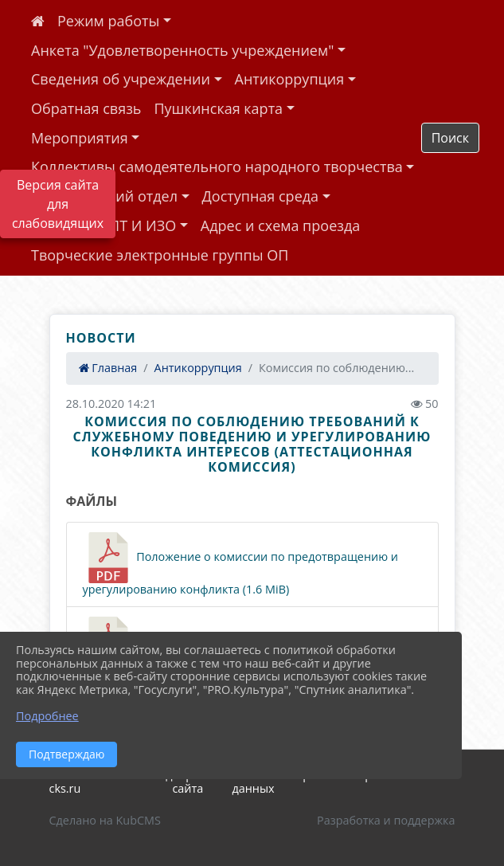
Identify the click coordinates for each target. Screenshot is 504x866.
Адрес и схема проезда (280, 225)
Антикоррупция (290, 79)
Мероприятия (80, 138)
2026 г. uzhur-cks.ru (87, 782)
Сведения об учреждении (121, 79)
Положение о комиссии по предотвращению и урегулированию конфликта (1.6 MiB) (240, 564)
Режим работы (108, 21)
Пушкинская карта (218, 108)
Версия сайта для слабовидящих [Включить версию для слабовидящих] (58, 204)
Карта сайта (188, 782)
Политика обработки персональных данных (332, 782)
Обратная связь (86, 108)
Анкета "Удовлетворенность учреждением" (182, 50)
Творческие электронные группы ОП (160, 255)
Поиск (450, 138)
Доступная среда (261, 196)
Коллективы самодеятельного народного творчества (217, 167)
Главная (108, 368)
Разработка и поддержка (386, 820)
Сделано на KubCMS (105, 820)
